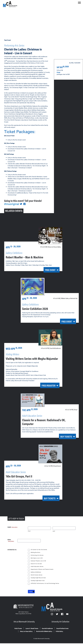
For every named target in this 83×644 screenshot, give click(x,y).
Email (11, 542)
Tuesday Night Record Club (38, 580)
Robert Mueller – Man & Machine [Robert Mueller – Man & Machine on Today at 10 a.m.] (30, 253)
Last (54, 534)
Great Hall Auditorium (49, 630)
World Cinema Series (37, 577)
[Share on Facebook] (26, 200)
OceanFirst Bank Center (68, 630)
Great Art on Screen (36, 566)
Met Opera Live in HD (37, 561)
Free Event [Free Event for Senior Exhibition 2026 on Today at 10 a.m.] (64, 320)
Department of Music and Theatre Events (42, 572)
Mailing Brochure (35, 555)
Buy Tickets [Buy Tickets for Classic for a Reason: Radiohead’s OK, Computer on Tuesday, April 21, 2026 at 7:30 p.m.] (64, 438)
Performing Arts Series (18, 45)
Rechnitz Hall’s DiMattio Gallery (45, 633)
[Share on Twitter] (22, 200)
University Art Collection (61, 624)
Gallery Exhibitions (36, 575)
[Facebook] (62, 617)
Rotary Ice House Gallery (23, 633)
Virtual (59, 75)
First (29, 534)
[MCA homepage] (10, 4)
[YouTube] (67, 617)
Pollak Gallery (64, 633)
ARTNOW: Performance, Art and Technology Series (45, 586)
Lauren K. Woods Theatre (29, 630)
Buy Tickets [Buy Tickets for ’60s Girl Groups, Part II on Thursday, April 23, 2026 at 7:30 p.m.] (47, 501)
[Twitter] (57, 617)
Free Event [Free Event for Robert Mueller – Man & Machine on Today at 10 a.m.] (48, 266)
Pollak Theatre (12, 630)
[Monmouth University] (23, 609)
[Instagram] (52, 617)
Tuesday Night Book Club (38, 583)
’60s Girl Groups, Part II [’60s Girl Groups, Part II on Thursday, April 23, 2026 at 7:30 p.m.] (23, 477)
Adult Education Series (37, 569)
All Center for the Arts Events (39, 552)
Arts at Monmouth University (24, 624)
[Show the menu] (79, 3)
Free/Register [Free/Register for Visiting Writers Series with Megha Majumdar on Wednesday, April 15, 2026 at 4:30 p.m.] (46, 387)
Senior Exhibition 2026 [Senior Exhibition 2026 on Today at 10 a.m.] (39, 307)
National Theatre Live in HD (39, 563)
